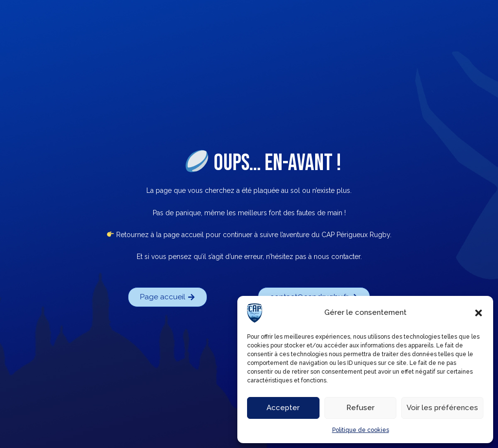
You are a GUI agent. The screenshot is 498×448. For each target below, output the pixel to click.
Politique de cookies (361, 430)
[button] (479, 313)
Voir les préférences (442, 408)
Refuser (360, 408)
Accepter (283, 408)
